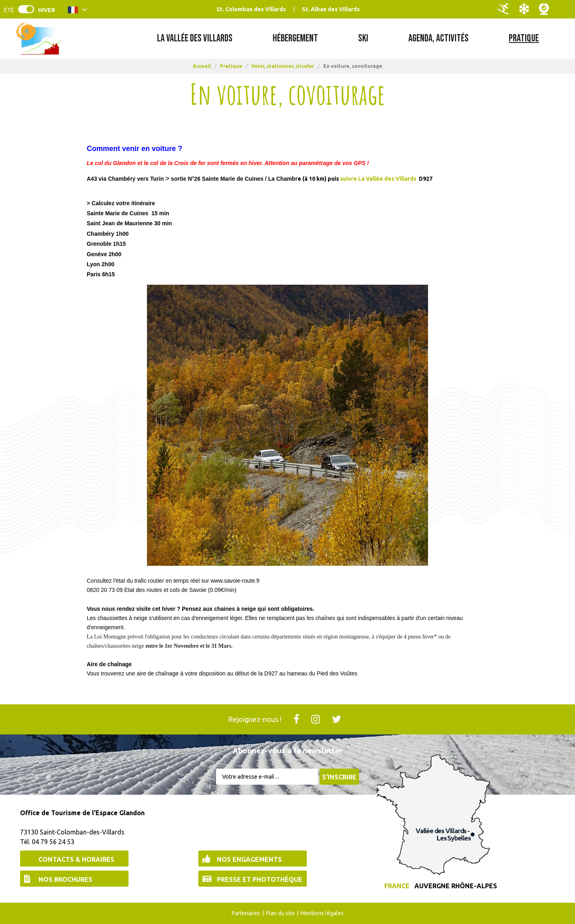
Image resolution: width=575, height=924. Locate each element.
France (397, 886)
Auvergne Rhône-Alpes (456, 886)
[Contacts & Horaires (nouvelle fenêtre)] (74, 859)
